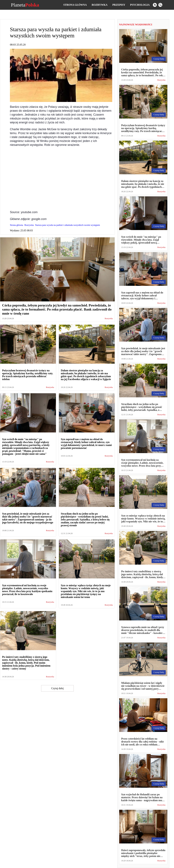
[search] (160, 5)
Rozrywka (100, 5)
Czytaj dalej (57, 688)
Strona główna (75, 5)
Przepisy (119, 5)
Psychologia (140, 5)
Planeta (25, 5)
